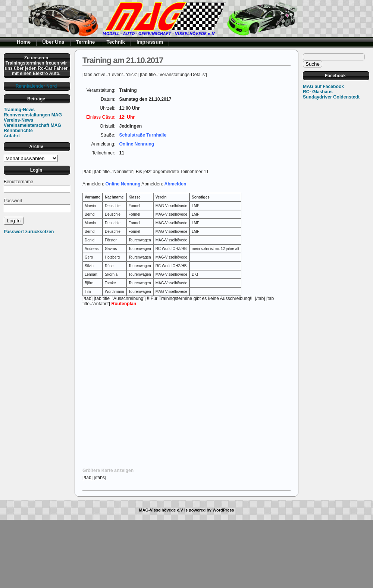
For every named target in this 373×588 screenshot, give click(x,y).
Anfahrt (12, 136)
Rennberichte (18, 131)
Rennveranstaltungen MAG (33, 115)
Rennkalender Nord (36, 86)
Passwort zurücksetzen (29, 232)
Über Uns (53, 42)
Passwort (13, 201)
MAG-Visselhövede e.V (161, 510)
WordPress (223, 510)
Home (24, 42)
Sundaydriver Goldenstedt (331, 97)
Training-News (19, 110)
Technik (116, 42)
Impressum (150, 42)
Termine (86, 42)
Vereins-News (18, 120)
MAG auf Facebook (323, 87)
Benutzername (18, 182)
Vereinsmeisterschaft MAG (32, 125)
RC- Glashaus (318, 92)
